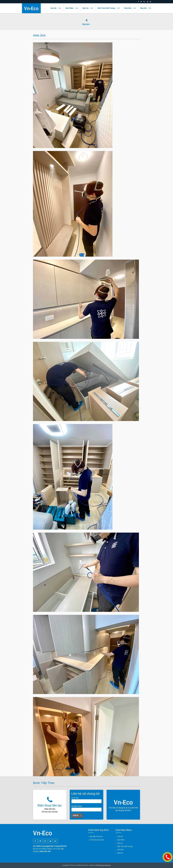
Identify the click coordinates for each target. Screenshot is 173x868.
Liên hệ (56, 8)
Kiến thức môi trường (109, 8)
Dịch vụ (88, 8)
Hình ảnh (130, 8)
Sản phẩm (72, 8)
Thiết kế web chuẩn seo (103, 865)
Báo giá (146, 8)
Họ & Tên (75, 798)
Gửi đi (77, 815)
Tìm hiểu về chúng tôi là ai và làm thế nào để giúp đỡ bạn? (123, 805)
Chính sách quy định (97, 840)
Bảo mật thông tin (96, 837)
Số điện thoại (77, 806)
